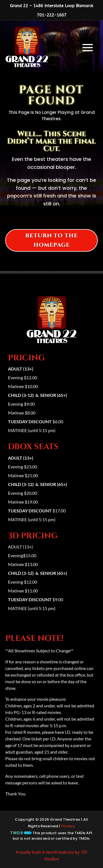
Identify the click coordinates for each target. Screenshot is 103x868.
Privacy (68, 826)
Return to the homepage (51, 240)
